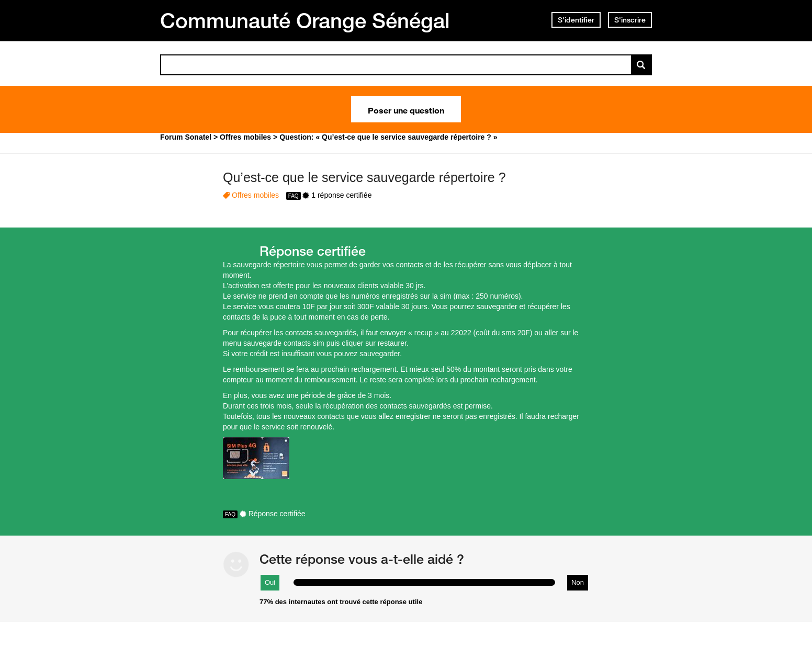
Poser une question (406, 109)
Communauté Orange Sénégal (305, 20)
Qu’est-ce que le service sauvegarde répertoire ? (364, 177)
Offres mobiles (255, 195)
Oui (270, 582)
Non (578, 582)
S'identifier (576, 20)
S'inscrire (630, 20)
